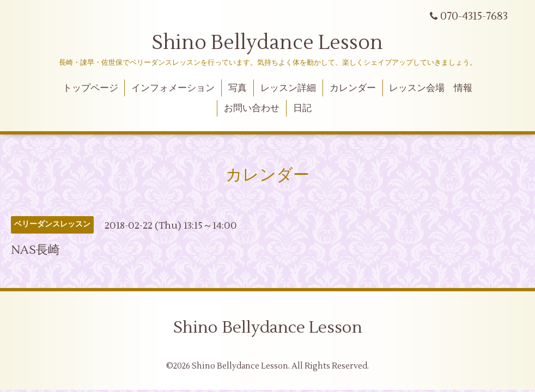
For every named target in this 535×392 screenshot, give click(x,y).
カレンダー (353, 88)
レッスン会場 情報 (431, 88)
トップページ (90, 88)
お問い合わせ (252, 108)
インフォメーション (173, 88)
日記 (302, 108)
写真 (238, 88)
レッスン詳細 (288, 88)
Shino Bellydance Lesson (267, 43)
